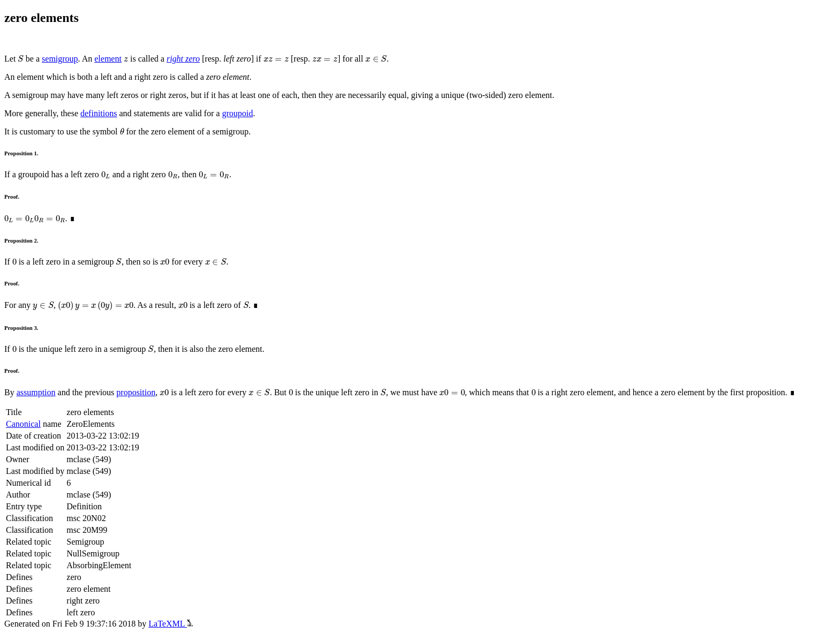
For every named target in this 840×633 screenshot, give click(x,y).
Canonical (23, 424)
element (108, 59)
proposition (136, 392)
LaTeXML (171, 624)
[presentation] (21, 59)
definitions (99, 113)
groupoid (237, 113)
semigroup (60, 59)
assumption (36, 392)
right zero (183, 59)
